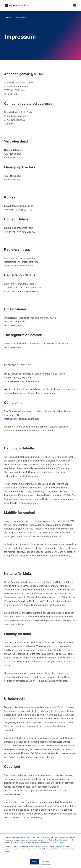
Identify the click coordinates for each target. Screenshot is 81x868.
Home (8, 17)
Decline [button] (46, 862)
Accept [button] (35, 862)
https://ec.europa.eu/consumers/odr (22, 381)
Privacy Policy (58, 842)
